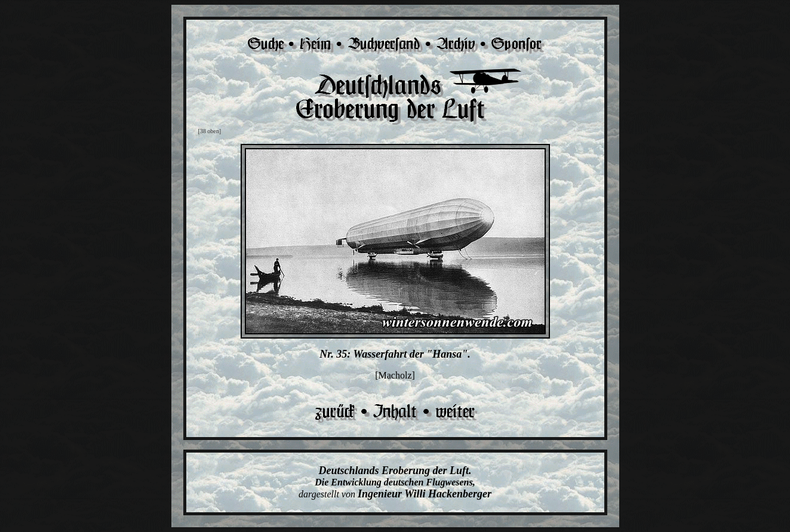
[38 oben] (210, 131)
